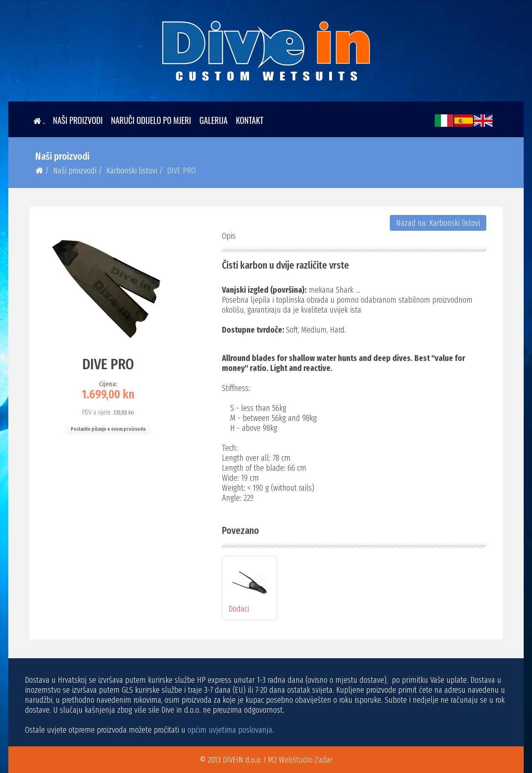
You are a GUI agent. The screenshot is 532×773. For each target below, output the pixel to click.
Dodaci (249, 588)
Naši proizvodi (78, 120)
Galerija (214, 120)
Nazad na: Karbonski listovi (438, 223)
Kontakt (250, 120)
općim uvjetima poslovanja (230, 730)
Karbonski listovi (132, 170)
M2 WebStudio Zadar (300, 760)
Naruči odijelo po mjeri (151, 120)
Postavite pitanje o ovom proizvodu (108, 429)
